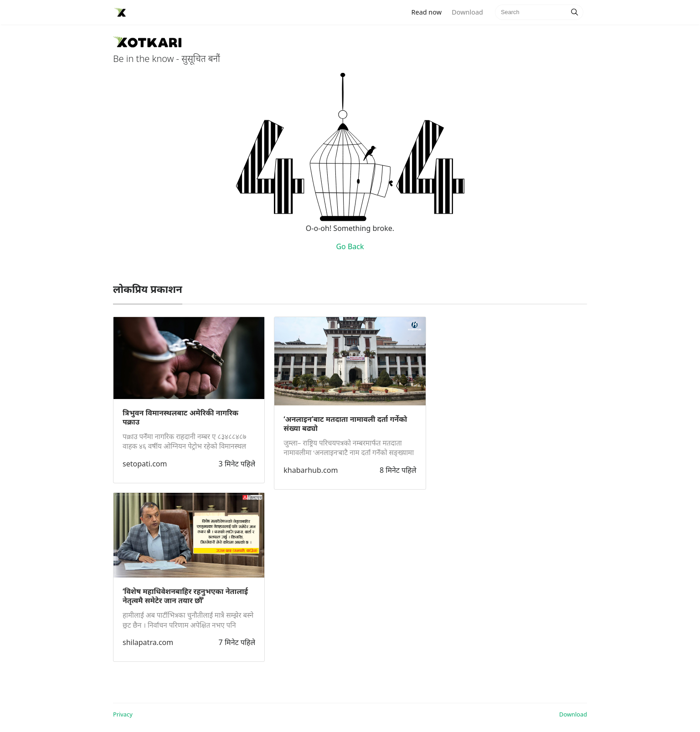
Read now (429, 12)
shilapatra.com (148, 642)
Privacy (123, 714)
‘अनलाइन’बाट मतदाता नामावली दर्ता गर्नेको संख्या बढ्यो (345, 424)
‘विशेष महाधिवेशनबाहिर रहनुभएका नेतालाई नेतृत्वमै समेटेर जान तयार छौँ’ (185, 596)
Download (467, 12)
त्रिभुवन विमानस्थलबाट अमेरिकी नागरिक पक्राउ (180, 417)
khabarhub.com (311, 470)
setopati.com (145, 464)
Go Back (350, 246)
